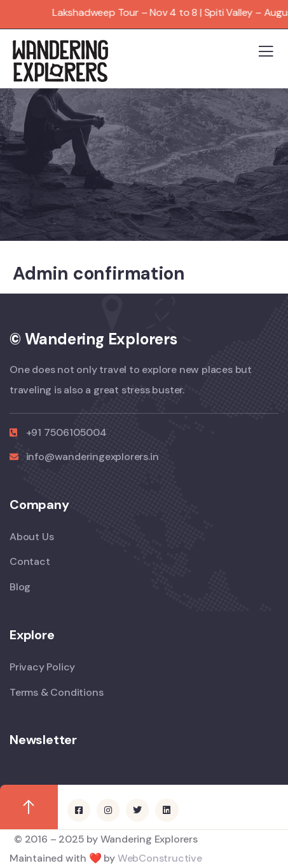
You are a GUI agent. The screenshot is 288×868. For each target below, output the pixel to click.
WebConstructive (160, 858)
